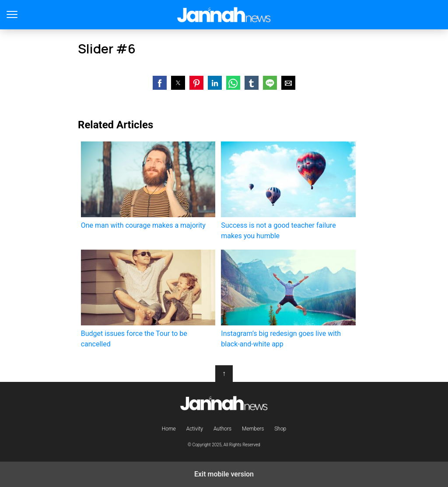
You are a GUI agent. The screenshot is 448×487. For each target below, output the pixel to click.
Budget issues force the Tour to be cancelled (148, 299)
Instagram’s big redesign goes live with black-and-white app (288, 299)
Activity (195, 429)
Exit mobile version (224, 474)
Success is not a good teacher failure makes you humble (288, 191)
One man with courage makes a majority (148, 185)
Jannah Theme (224, 15)
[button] (160, 83)
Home (169, 429)
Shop (280, 429)
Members (253, 429)
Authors (222, 429)
